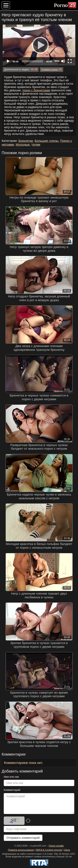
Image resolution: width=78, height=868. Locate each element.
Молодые (23, 144)
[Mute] (63, 61)
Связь (67, 850)
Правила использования (21, 850)
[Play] (39, 45)
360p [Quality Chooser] (57, 61)
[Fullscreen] (70, 61)
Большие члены (46, 141)
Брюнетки (26, 141)
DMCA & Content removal (49, 850)
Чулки (36, 144)
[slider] (32, 61)
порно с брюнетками (36, 90)
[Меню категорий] (6, 5)
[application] (39, 45)
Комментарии (49, 69)
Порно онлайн (56, 846)
